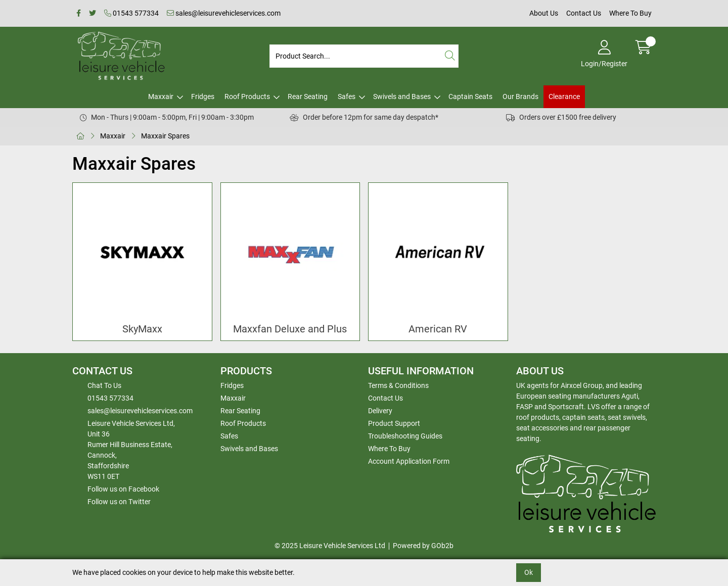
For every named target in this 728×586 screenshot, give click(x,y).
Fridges (203, 96)
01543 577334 (131, 13)
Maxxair (161, 96)
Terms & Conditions (398, 385)
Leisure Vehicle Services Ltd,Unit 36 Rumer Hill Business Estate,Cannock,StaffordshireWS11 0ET (131, 450)
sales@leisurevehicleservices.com (224, 13)
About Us (544, 13)
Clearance (564, 96)
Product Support (394, 423)
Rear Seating (308, 96)
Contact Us (584, 13)
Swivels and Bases (402, 96)
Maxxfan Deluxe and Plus (290, 329)
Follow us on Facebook (123, 489)
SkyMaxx (142, 329)
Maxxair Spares (165, 136)
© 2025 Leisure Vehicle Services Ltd (330, 546)
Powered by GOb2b (423, 546)
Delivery (380, 411)
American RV (438, 329)
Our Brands (520, 96)
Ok (529, 572)
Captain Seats (470, 96)
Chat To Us (104, 385)
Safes (347, 96)
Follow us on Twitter (119, 502)
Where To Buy (630, 13)
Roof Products (247, 96)
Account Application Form (409, 461)
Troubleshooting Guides (405, 436)
